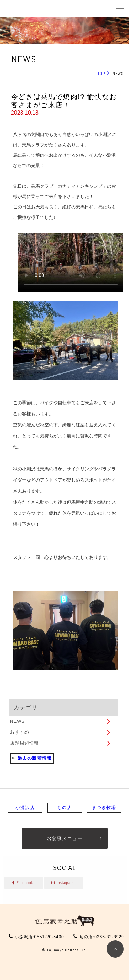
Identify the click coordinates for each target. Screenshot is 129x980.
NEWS (17, 721)
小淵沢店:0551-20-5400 (39, 937)
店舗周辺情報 (24, 743)
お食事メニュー (64, 838)
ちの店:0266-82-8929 (102, 937)
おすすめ (20, 732)
